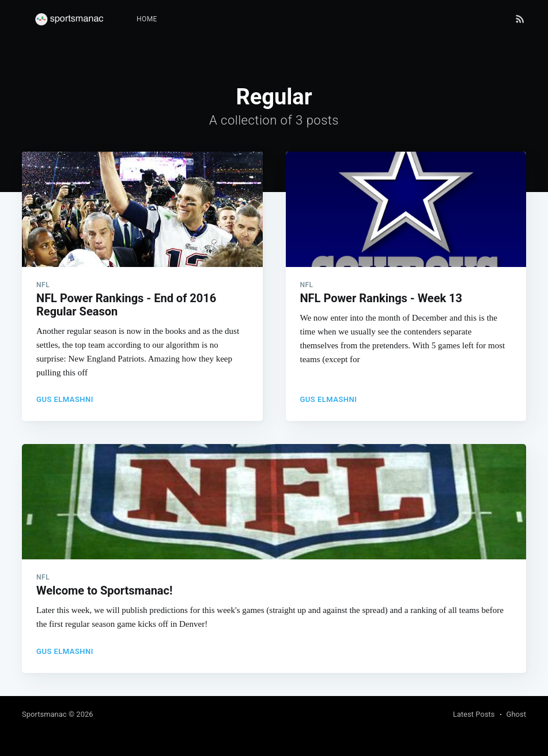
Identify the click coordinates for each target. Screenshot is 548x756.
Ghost (516, 714)
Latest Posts (474, 714)
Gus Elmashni (65, 399)
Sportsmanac (44, 714)
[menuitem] (147, 19)
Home (147, 19)
